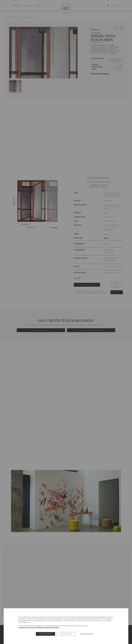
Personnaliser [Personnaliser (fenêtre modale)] (87, 634)
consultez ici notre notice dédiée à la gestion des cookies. (39, 627)
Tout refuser (66, 634)
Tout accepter (46, 634)
